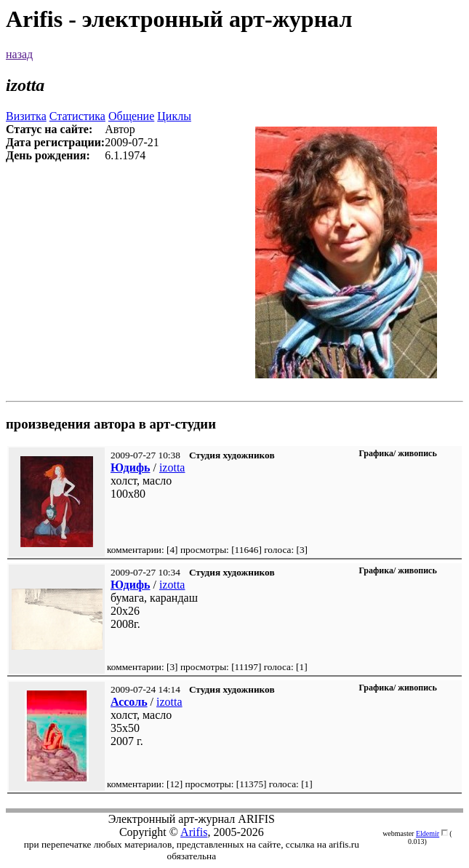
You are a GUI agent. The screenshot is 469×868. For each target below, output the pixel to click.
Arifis (194, 832)
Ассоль (129, 702)
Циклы (174, 116)
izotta (172, 467)
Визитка (26, 116)
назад (19, 54)
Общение (131, 116)
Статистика (77, 116)
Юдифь (130, 467)
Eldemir (428, 833)
